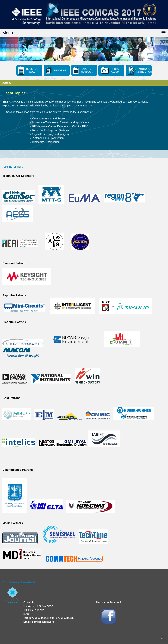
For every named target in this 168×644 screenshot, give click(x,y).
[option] (84, 49)
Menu (84, 33)
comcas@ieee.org (43, 622)
